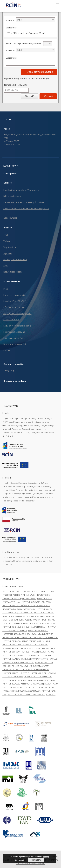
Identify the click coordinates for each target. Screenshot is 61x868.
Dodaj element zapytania (38, 72)
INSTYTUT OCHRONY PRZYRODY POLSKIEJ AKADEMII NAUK (28, 652)
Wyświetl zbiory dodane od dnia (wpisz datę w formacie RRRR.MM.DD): (27, 82)
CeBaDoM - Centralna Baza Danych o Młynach (25, 202)
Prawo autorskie (11, 320)
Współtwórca (10, 247)
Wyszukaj (48, 96)
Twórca (7, 241)
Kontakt (7, 350)
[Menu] (57, 3)
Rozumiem (36, 860)
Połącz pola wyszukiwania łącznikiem (24, 44)
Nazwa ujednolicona (13, 272)
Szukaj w (10, 20)
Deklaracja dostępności (15, 344)
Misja (6, 289)
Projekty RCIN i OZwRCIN (15, 301)
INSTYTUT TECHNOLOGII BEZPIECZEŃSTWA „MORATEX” (31, 694)
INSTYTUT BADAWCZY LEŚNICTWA (36, 602)
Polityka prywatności (13, 338)
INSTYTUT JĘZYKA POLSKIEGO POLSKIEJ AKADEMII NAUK (27, 641)
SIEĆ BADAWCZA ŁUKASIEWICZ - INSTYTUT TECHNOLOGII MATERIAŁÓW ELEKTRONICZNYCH (26, 670)
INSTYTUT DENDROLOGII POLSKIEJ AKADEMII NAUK (25, 627)
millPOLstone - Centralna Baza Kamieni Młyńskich (26, 208)
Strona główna (10, 174)
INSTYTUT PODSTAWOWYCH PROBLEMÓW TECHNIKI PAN (27, 655)
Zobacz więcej (10, 218)
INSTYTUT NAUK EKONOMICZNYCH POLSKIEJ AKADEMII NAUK (29, 680)
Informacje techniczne (14, 307)
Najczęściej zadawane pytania (17, 313)
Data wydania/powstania (15, 260)
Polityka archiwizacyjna (14, 332)
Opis (6, 266)
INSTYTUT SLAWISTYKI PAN (14, 659)
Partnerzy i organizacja (14, 295)
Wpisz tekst (12, 28)
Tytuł (6, 235)
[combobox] (35, 20)
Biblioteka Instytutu (12, 196)
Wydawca (8, 253)
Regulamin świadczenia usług (17, 326)
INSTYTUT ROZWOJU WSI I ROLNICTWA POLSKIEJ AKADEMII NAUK (30, 684)
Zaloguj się (9, 370)
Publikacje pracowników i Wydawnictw (21, 190)
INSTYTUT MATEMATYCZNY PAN (17, 591)
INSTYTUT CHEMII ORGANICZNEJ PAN (39, 623)
